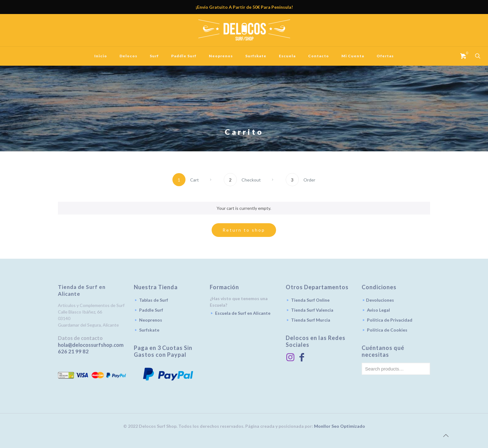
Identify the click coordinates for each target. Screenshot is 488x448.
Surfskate (149, 330)
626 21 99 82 (73, 351)
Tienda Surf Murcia (311, 320)
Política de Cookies (387, 330)
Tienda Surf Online (310, 300)
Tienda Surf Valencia (312, 310)
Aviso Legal (378, 310)
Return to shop (244, 230)
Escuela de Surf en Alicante (243, 313)
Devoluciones (380, 300)
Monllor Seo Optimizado (340, 426)
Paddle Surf (151, 310)
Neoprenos (151, 320)
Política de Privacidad (390, 320)
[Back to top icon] (446, 435)
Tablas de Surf (154, 300)
